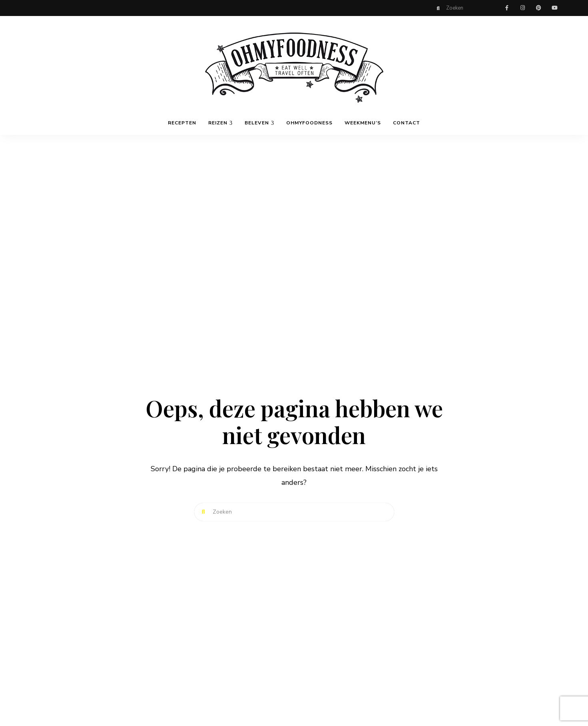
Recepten (182, 123)
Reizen (218, 123)
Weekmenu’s (363, 123)
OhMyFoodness (309, 123)
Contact (407, 123)
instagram (523, 8)
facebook (507, 8)
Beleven (257, 123)
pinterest (539, 8)
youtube (555, 8)
